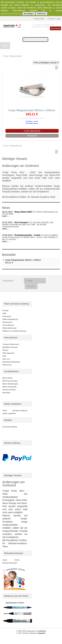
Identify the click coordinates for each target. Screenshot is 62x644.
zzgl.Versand (39, 118)
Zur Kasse (55, 28)
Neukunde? (39, 19)
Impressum (7, 316)
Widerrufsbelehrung (10, 319)
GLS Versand (21, 222)
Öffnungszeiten (8, 353)
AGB (4, 313)
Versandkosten (8, 325)
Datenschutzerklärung (11, 14)
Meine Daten (7, 378)
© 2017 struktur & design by (31, 633)
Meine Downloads (10, 387)
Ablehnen (41, 14)
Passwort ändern (9, 390)
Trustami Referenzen (11, 344)
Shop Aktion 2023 (23, 212)
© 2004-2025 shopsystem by (31, 631)
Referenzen (7, 365)
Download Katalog (10, 427)
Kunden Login (54, 19)
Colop (5, 56)
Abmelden (6, 393)
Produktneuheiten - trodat (27, 235)
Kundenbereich (11, 371)
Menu (5, 46)
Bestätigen (29, 14)
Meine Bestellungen (10, 384)
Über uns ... (7, 359)
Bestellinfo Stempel (10, 347)
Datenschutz (7, 322)
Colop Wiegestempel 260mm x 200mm (32, 110)
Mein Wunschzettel (10, 381)
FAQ (4, 356)
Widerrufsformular (10, 328)
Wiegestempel (16, 56)
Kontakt (5, 310)
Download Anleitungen (11, 362)
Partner (5, 350)
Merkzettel (32, 136)
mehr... (5, 216)
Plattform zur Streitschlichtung (14, 331)
